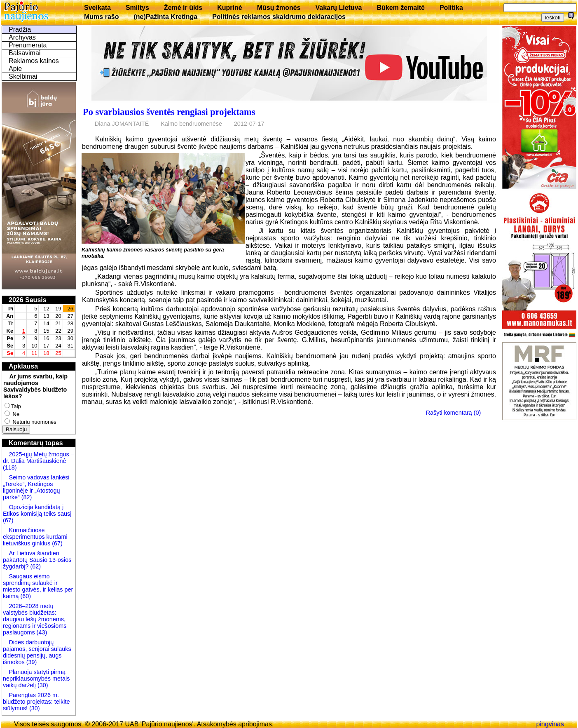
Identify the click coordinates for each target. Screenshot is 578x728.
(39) (31, 662)
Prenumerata (28, 45)
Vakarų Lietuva (338, 8)
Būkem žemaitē (401, 8)
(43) (41, 632)
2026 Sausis (28, 300)
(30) (42, 685)
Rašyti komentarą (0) (454, 413)
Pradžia (20, 29)
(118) (10, 467)
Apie (15, 69)
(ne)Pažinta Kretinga (165, 17)
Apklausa (23, 366)
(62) (35, 566)
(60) (25, 596)
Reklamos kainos (34, 61)
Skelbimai (23, 76)
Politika (451, 8)
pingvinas (550, 724)
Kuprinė (229, 8)
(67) (8, 520)
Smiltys (137, 8)
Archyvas (22, 37)
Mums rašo (101, 17)
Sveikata (97, 8)
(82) (27, 497)
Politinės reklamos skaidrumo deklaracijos (279, 17)
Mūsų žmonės (279, 8)
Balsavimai (25, 53)
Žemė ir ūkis (183, 8)
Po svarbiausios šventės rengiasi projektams (169, 112)
